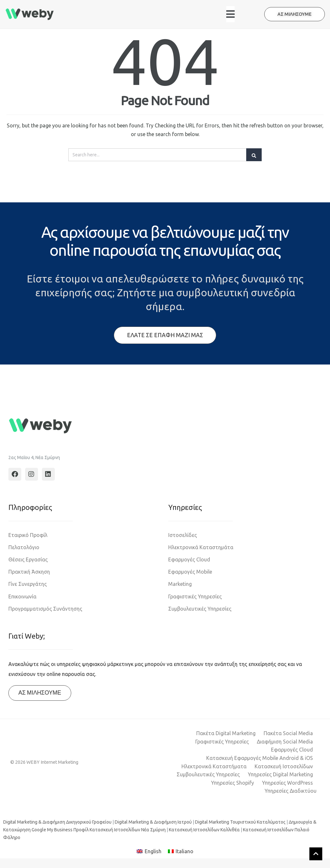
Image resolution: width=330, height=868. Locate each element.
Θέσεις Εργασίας (28, 559)
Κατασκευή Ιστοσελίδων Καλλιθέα (204, 830)
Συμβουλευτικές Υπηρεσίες (200, 609)
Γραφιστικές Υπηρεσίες (195, 596)
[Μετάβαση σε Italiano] (181, 851)
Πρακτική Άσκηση (29, 572)
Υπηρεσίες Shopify (233, 783)
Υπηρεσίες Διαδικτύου (291, 791)
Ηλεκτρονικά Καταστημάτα (201, 547)
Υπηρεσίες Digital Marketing (280, 774)
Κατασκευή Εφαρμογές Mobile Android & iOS (260, 758)
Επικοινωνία (22, 596)
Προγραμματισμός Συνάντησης (45, 609)
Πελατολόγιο (24, 547)
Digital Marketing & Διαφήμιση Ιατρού (153, 822)
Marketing (180, 584)
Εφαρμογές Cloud (189, 559)
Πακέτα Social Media (288, 733)
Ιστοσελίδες (183, 535)
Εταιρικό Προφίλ (28, 535)
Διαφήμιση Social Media (285, 742)
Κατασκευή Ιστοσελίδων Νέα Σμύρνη (128, 830)
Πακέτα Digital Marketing (226, 733)
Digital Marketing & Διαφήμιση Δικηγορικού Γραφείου (57, 822)
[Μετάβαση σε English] (149, 851)
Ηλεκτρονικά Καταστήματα (214, 766)
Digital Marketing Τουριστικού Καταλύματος (240, 822)
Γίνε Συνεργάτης (28, 584)
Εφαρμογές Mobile (190, 572)
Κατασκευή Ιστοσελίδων (284, 766)
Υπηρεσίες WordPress (287, 783)
